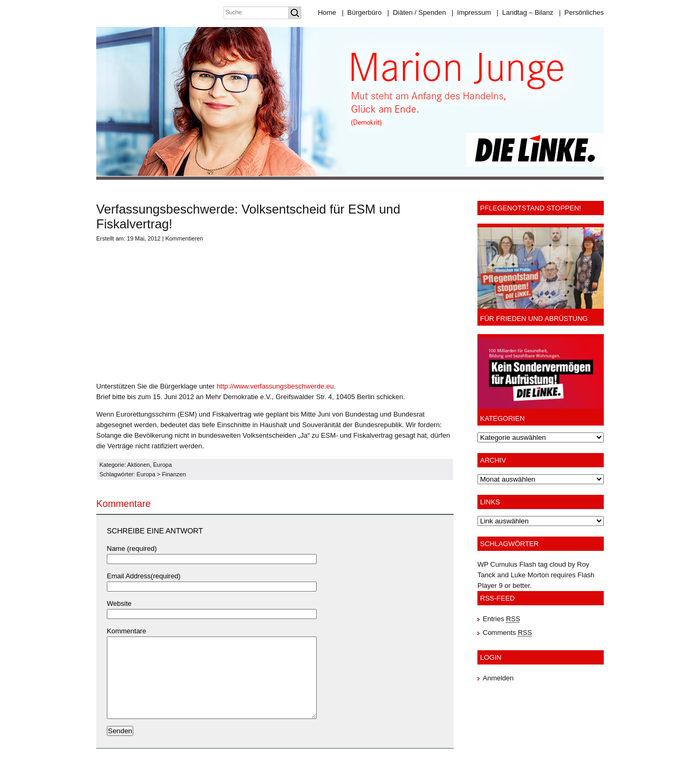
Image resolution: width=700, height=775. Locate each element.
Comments (507, 633)
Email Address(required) (144, 576)
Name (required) (132, 548)
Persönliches (581, 12)
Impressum (471, 12)
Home (327, 12)
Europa (163, 465)
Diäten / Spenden (417, 12)
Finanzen (174, 474)
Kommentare (126, 631)
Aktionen (139, 465)
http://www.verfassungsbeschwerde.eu (275, 386)
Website (119, 603)
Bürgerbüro (361, 12)
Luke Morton (530, 575)
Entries (501, 619)
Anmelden (498, 678)
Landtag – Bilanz (525, 12)
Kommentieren (185, 238)
